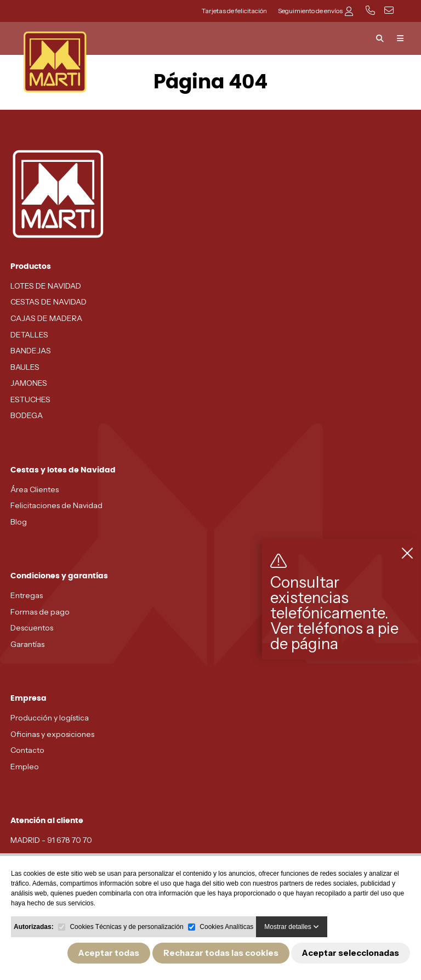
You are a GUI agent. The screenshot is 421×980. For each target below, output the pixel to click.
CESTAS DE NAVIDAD (49, 302)
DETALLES (29, 335)
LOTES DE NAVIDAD (46, 286)
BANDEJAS (31, 351)
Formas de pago (40, 612)
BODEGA (27, 415)
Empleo (25, 767)
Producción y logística (50, 718)
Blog (19, 522)
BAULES (25, 367)
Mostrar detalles (292, 927)
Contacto (27, 750)
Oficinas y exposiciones (52, 734)
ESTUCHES (30, 399)
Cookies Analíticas (226, 927)
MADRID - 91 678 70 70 (51, 840)
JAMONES (29, 383)
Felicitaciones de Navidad (56, 505)
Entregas (27, 595)
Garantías (27, 644)
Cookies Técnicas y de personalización (126, 927)
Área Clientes (35, 489)
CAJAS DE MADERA (46, 318)
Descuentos (32, 628)
